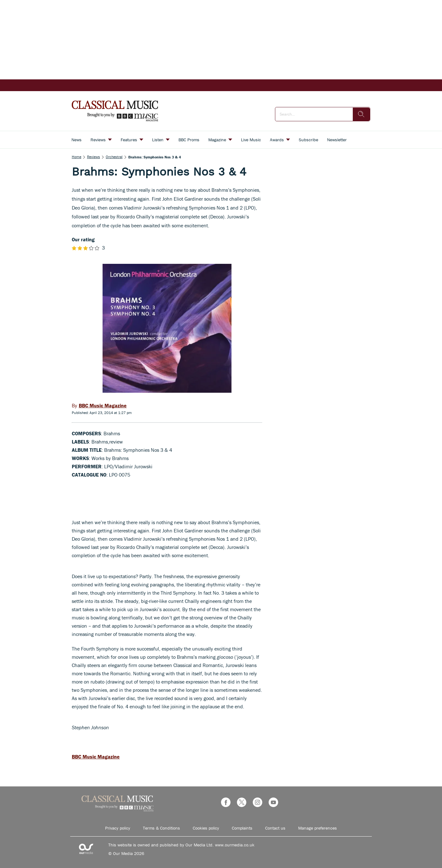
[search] (361, 114)
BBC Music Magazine (96, 757)
